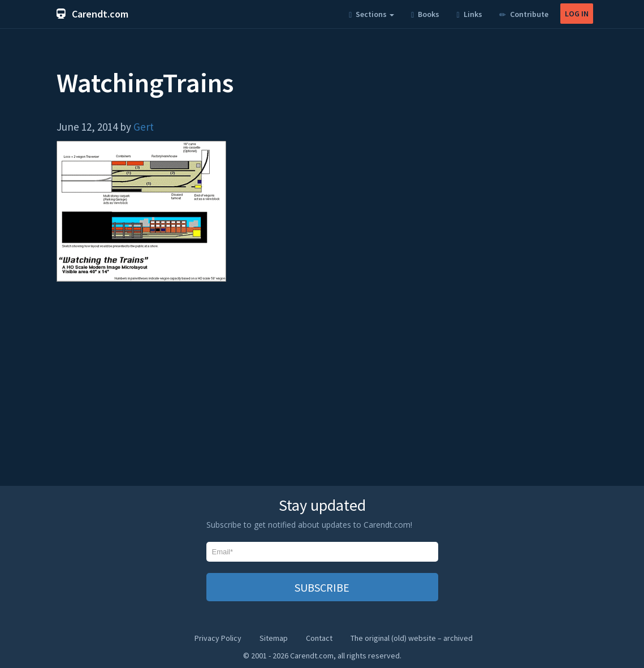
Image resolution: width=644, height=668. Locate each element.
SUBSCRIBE (322, 587)
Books (425, 14)
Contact (319, 638)
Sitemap (274, 638)
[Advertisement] (322, 389)
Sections (371, 14)
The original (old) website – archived (412, 638)
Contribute (524, 14)
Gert (144, 127)
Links (469, 14)
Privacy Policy (218, 638)
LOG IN (577, 14)
